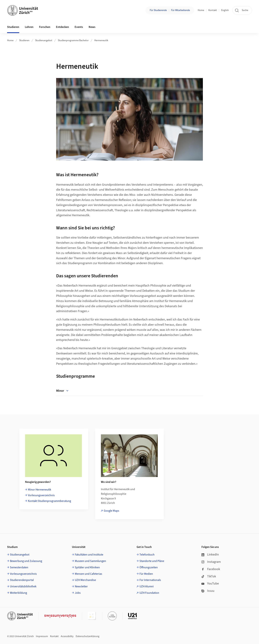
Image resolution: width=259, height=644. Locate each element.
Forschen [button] (45, 27)
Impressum (42, 636)
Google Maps (111, 511)
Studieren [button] (13, 27)
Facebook (211, 569)
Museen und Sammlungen (90, 561)
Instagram (211, 562)
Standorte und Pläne (152, 561)
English (225, 10)
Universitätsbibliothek (23, 586)
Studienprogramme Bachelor (73, 41)
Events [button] (79, 27)
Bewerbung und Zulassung (26, 561)
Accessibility (67, 636)
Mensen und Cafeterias (88, 574)
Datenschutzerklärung (87, 636)
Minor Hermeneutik (40, 490)
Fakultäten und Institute (89, 555)
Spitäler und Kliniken (87, 567)
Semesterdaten (19, 567)
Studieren (24, 41)
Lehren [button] (29, 27)
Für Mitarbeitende (180, 10)
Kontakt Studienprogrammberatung (49, 501)
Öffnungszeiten (149, 567)
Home (201, 10)
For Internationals (150, 580)
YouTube (210, 584)
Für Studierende (158, 10)
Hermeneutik (101, 41)
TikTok (209, 576)
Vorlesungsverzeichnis (41, 495)
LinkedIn (210, 555)
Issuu (208, 591)
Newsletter (81, 586)
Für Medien (146, 574)
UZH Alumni (147, 586)
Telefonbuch (147, 555)
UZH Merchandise (85, 580)
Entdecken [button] (62, 27)
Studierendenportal (22, 580)
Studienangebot (44, 41)
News (92, 27)
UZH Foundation (149, 593)
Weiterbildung (18, 593)
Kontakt (213, 10)
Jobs (78, 593)
